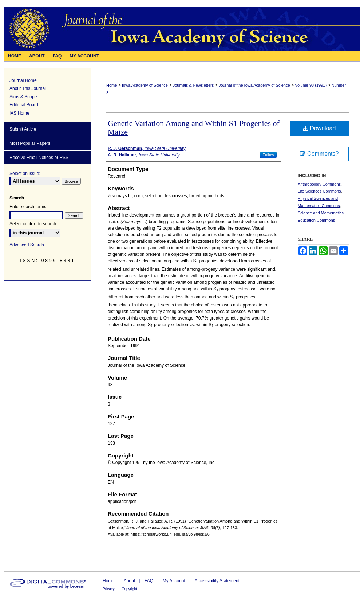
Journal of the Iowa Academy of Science (254, 85)
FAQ (149, 581)
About (129, 581)
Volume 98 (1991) (311, 85)
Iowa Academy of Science (145, 85)
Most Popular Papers (30, 143)
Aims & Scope (23, 97)
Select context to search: (33, 224)
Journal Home (23, 80)
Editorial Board (24, 105)
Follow (268, 155)
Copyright (129, 589)
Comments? (319, 154)
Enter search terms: (29, 207)
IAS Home (19, 113)
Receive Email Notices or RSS (39, 158)
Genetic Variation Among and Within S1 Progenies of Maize (194, 128)
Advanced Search (27, 245)
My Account (174, 581)
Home (112, 85)
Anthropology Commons (319, 184)
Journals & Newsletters (193, 85)
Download (319, 128)
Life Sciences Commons (319, 191)
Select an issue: (25, 174)
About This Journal (28, 88)
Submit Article (23, 129)
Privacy (109, 589)
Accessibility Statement (217, 581)
